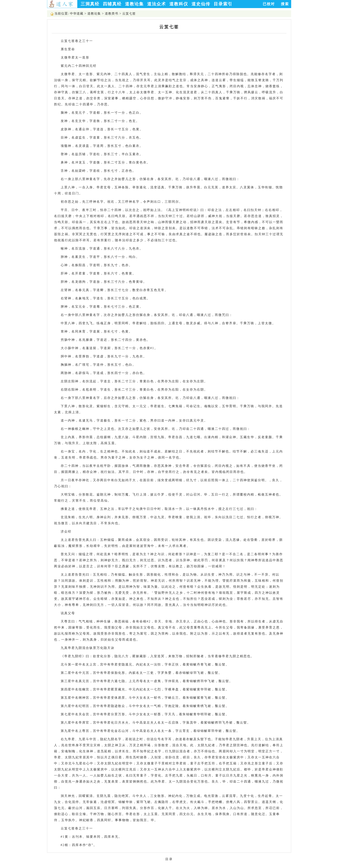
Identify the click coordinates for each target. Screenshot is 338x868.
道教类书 (112, 14)
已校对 (269, 4)
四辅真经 (112, 4)
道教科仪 (179, 4)
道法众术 (157, 4)
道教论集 (134, 4)
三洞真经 (90, 4)
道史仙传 (201, 4)
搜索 (285, 4)
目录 (169, 859)
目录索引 (223, 4)
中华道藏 (77, 14)
